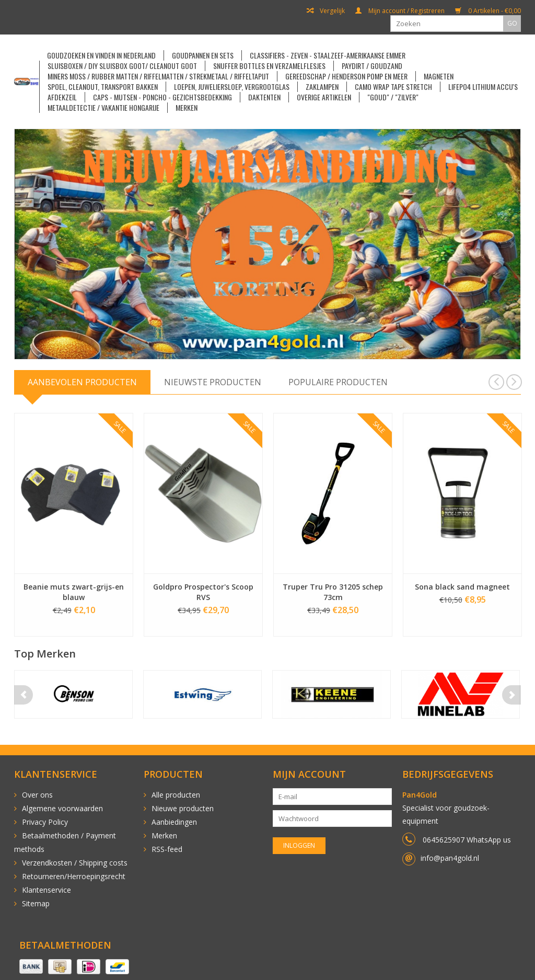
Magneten (439, 76)
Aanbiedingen (174, 822)
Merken (187, 108)
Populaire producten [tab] (338, 382)
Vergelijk (326, 11)
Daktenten (264, 97)
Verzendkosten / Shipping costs (75, 863)
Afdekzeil (62, 97)
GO (512, 23)
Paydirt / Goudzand (372, 66)
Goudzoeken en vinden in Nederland (101, 55)
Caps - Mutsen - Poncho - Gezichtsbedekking (162, 97)
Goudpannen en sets (203, 55)
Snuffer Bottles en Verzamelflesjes (269, 66)
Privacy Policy (45, 822)
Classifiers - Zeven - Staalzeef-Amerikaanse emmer (328, 55)
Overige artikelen (324, 97)
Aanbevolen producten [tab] (82, 382)
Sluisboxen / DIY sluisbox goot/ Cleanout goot (122, 66)
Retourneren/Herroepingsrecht (74, 876)
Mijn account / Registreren (400, 11)
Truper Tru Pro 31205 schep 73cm (333, 592)
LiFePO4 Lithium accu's (483, 87)
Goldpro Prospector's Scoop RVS (203, 592)
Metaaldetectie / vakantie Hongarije (103, 108)
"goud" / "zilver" (393, 97)
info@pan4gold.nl (450, 858)
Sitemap (36, 903)
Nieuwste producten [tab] (213, 382)
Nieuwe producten (183, 808)
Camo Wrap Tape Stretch (393, 87)
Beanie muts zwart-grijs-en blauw (74, 592)
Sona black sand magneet (462, 587)
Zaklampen (322, 87)
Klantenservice (46, 890)
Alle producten (176, 795)
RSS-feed (167, 849)
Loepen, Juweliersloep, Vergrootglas (232, 87)
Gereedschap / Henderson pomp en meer (346, 76)
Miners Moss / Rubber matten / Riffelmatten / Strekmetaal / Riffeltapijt (158, 76)
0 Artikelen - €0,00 (488, 11)
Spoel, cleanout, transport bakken (103, 87)
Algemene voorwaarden (62, 808)
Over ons (37, 795)
